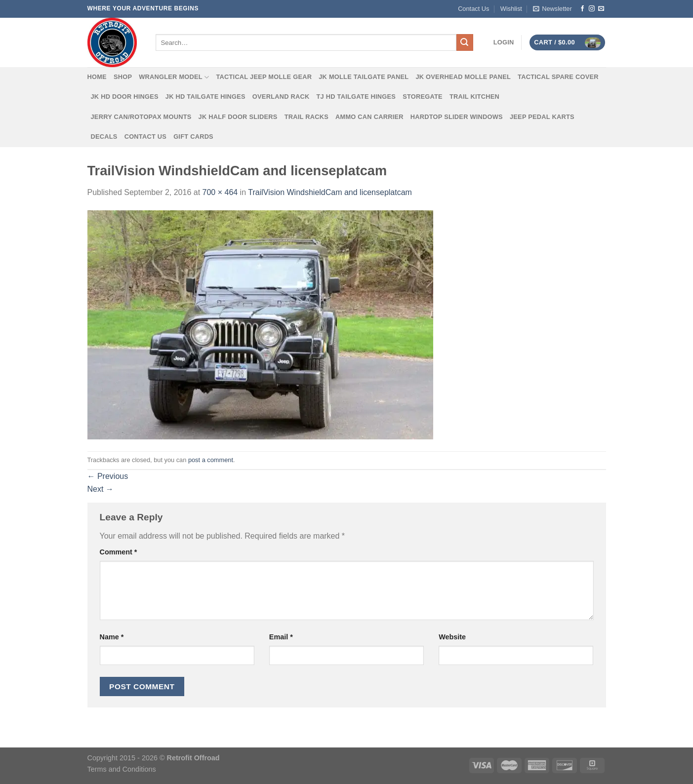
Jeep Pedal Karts (542, 117)
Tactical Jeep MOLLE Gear (264, 77)
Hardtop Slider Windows (457, 117)
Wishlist (511, 9)
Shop (123, 77)
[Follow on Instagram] (592, 9)
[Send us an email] (601, 9)
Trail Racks (306, 117)
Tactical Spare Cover (558, 77)
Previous (108, 476)
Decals (104, 137)
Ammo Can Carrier (369, 117)
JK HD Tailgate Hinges (205, 97)
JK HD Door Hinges (125, 97)
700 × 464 (220, 192)
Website (452, 637)
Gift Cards (193, 137)
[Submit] (465, 42)
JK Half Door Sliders (238, 117)
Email (281, 637)
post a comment (211, 460)
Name (112, 637)
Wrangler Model (174, 77)
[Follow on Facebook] (582, 9)
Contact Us (473, 9)
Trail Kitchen (474, 97)
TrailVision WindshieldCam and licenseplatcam (330, 192)
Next (101, 489)
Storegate (423, 97)
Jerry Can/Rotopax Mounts (141, 117)
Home (97, 77)
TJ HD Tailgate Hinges (356, 97)
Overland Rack (281, 97)
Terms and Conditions (122, 769)
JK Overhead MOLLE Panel (463, 77)
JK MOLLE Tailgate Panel (364, 77)
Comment (119, 552)
